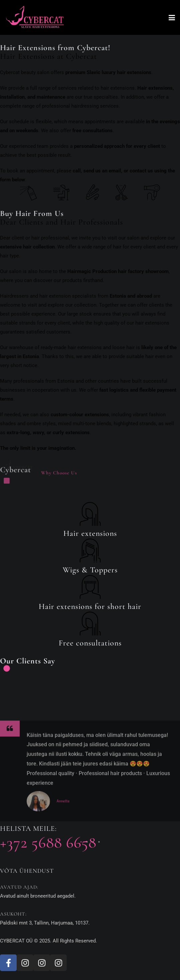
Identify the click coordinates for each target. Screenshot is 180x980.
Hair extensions (90, 534)
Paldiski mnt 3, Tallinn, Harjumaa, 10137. (45, 923)
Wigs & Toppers (90, 570)
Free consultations (90, 643)
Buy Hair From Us (32, 214)
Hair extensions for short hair (90, 607)
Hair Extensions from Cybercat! (55, 48)
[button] (81, 879)
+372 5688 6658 (48, 843)
